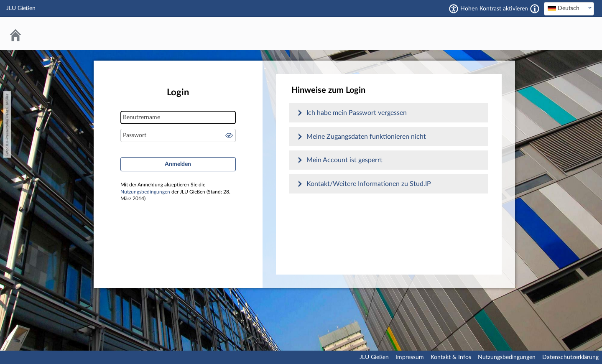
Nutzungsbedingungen (145, 192)
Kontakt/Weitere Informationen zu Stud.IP (369, 184)
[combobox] (569, 9)
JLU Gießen (374, 357)
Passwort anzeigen (229, 135)
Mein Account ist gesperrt (344, 160)
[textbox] (569, 8)
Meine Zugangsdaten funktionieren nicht (366, 137)
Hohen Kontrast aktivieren (494, 9)
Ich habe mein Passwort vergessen (357, 113)
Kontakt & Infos (451, 357)
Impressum (410, 357)
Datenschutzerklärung (570, 357)
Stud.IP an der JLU (562, 33)
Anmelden (178, 164)
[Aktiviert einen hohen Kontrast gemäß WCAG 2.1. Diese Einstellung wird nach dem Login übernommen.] (535, 9)
